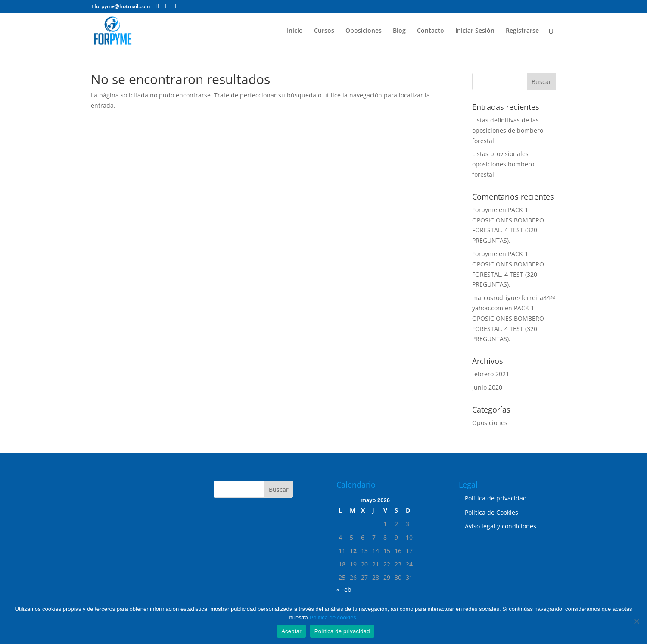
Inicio (295, 31)
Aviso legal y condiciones (501, 526)
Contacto (431, 31)
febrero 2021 (491, 374)
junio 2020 (487, 387)
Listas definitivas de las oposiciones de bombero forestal (508, 130)
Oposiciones (364, 31)
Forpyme (485, 210)
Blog (399, 31)
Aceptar (291, 631)
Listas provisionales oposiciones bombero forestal (503, 164)
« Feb (344, 589)
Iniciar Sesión (475, 31)
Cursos (324, 31)
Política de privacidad (496, 498)
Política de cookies (333, 617)
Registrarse (522, 31)
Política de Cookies (491, 512)
